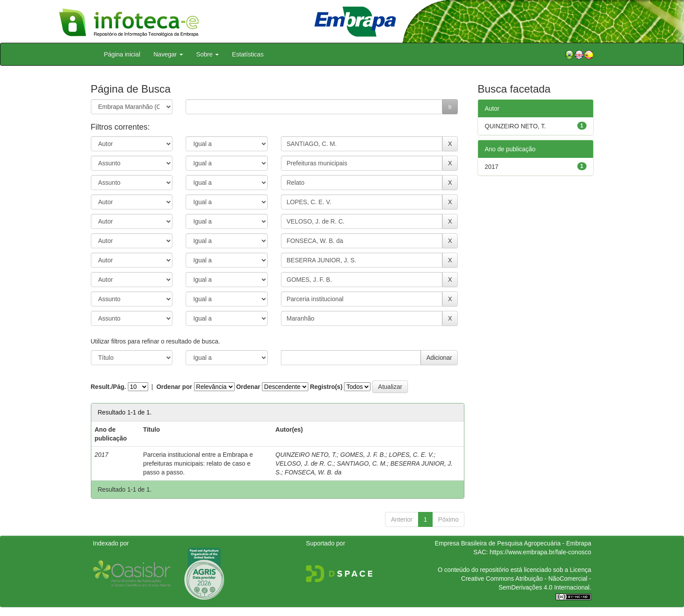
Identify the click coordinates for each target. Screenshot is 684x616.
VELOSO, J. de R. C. (305, 463)
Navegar (168, 54)
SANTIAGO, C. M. (362, 463)
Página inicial (122, 54)
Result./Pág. (108, 387)
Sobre (207, 54)
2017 (492, 167)
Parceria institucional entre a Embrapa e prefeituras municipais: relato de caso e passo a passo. (198, 463)
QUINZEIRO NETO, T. (306, 455)
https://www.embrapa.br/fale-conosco (540, 552)
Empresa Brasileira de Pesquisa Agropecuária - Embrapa (513, 543)
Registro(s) (326, 387)
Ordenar (248, 387)
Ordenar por (174, 387)
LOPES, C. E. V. (411, 455)
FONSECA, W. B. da (313, 472)
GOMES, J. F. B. (363, 455)
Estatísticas (248, 54)
